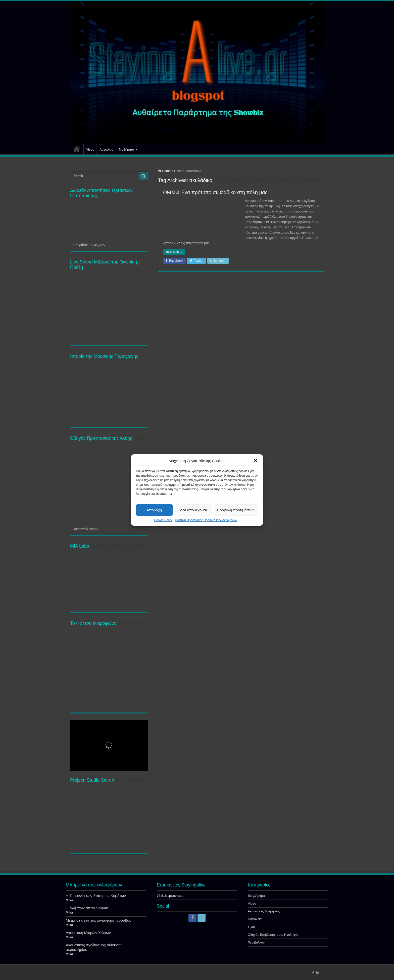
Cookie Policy (163, 520)
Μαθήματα (126, 149)
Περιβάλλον (256, 942)
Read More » (174, 252)
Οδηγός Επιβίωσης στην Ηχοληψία (273, 935)
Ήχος (90, 149)
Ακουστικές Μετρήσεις (264, 911)
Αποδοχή (154, 510)
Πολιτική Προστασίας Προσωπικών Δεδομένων (206, 520)
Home (164, 171)
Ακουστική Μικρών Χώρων (88, 933)
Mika (69, 900)
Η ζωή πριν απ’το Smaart (87, 908)
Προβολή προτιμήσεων (236, 510)
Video (252, 903)
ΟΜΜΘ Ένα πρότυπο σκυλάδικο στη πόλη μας (215, 192)
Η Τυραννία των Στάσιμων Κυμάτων (96, 896)
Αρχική (77, 149)
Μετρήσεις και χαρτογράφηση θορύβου (99, 920)
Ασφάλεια (106, 149)
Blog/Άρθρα (256, 896)
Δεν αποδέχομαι (193, 510)
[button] (256, 461)
